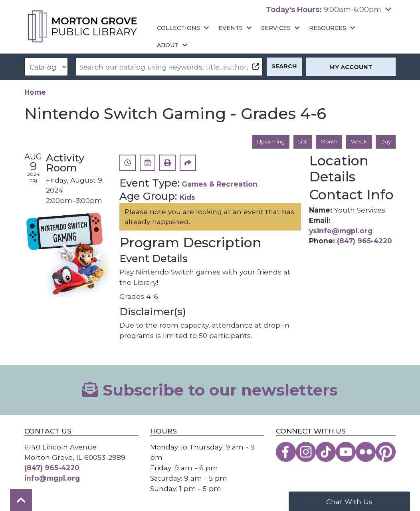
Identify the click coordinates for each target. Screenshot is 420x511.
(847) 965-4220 (365, 242)
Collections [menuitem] (178, 28)
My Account (351, 67)
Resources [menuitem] (328, 28)
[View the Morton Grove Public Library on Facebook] (286, 453)
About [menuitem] (168, 45)
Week (357, 142)
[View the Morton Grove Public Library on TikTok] (326, 453)
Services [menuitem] (276, 28)
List (296, 142)
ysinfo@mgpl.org (341, 231)
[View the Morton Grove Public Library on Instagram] (306, 453)
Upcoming (262, 142)
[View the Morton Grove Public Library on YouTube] (346, 453)
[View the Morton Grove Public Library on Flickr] (366, 453)
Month (325, 142)
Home (35, 92)
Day (385, 142)
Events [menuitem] (231, 28)
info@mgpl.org (52, 479)
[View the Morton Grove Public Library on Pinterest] (386, 453)
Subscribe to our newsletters (210, 391)
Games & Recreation (220, 185)
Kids (187, 198)
